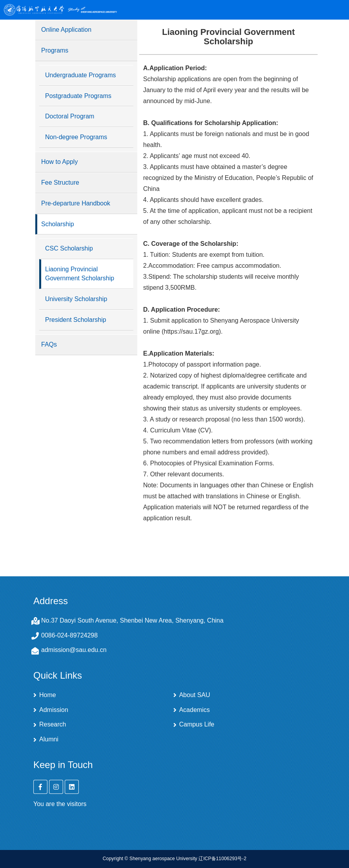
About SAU (195, 695)
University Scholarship (76, 299)
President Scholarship (76, 320)
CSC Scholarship (69, 248)
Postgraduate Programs (78, 96)
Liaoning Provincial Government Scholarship (80, 274)
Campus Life (197, 725)
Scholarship (58, 224)
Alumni (49, 739)
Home (48, 695)
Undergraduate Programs (81, 75)
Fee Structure (60, 182)
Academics (194, 710)
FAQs (49, 344)
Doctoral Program (70, 116)
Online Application (66, 30)
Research (53, 725)
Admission (54, 710)
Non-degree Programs (76, 137)
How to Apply (59, 162)
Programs (55, 50)
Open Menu (335, 10)
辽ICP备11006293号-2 (222, 859)
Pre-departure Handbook (76, 203)
